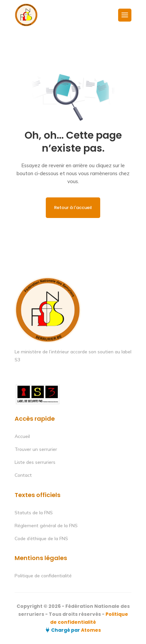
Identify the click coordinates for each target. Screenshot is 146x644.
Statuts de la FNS (34, 513)
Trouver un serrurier (36, 449)
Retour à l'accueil (73, 208)
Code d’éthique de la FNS (41, 538)
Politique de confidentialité (43, 576)
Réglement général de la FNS (46, 526)
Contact (23, 475)
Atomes (90, 630)
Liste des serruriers (35, 462)
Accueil (22, 436)
